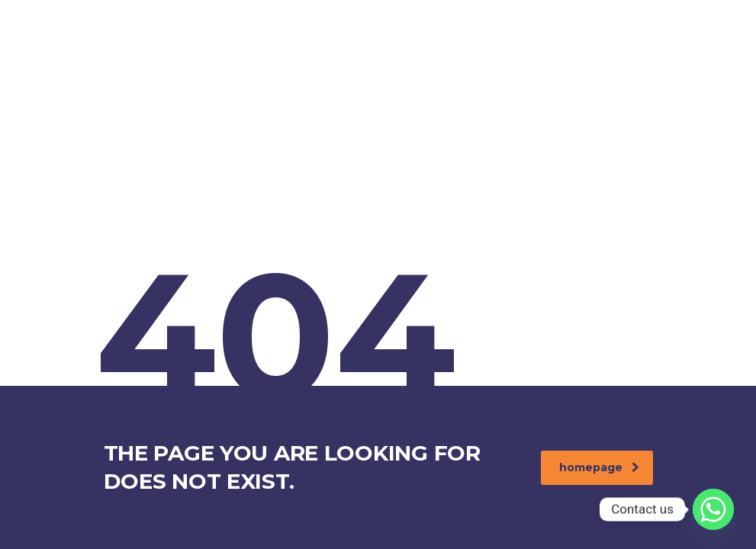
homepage (599, 467)
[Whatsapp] (713, 509)
